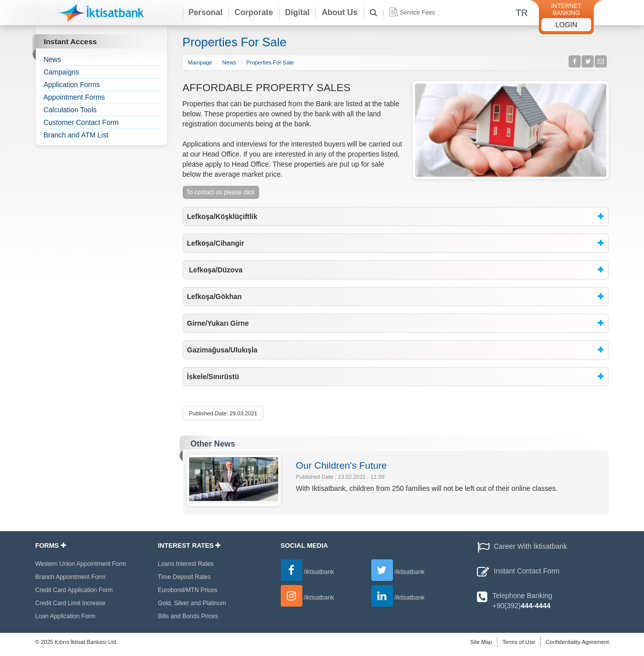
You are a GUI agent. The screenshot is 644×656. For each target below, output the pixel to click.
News (52, 59)
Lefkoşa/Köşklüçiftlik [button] (222, 216)
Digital (298, 12)
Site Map (481, 642)
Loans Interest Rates (186, 564)
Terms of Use (519, 642)
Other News (213, 444)
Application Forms (71, 85)
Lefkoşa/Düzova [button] (215, 270)
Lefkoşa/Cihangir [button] (216, 243)
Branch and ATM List (76, 135)
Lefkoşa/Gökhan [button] (215, 297)
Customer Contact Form (81, 122)
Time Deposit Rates (184, 577)
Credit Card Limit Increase (70, 603)
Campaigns (61, 72)
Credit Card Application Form (74, 590)
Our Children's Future (341, 465)
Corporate (254, 12)
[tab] (396, 216)
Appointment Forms (74, 97)
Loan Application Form (65, 616)
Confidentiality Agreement (577, 642)
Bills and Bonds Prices (188, 616)
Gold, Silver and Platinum (192, 603)
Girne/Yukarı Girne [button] (218, 323)
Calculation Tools (70, 110)
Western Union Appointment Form (81, 564)
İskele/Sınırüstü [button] (213, 377)
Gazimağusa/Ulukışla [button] (222, 350)
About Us (339, 12)
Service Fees (412, 12)
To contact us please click (221, 192)
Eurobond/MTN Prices (188, 590)
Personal (206, 12)
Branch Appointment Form (70, 577)
